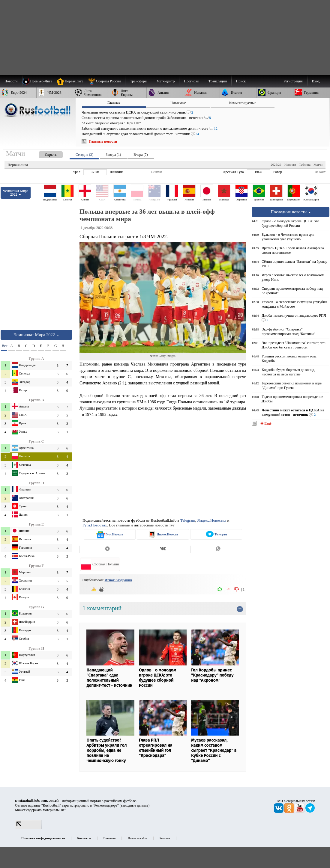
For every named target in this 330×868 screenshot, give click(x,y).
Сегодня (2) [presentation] (84, 155)
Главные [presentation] (114, 102)
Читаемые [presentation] (178, 103)
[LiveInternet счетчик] (28, 828)
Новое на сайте (137, 838)
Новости (290, 164)
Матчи (318, 164)
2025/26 (276, 164)
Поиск (241, 81)
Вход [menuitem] (316, 81)
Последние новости (291, 212)
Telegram (188, 520)
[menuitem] (107, 81)
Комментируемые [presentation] (243, 103)
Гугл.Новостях (95, 525)
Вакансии (110, 838)
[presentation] (45, 154)
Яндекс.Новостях (212, 520)
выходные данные (135, 805)
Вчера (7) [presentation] (141, 155)
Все (4, 346)
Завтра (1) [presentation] (113, 155)
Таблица (305, 164)
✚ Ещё (265, 423)
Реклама (165, 838)
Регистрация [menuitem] (293, 81)
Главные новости (103, 141)
